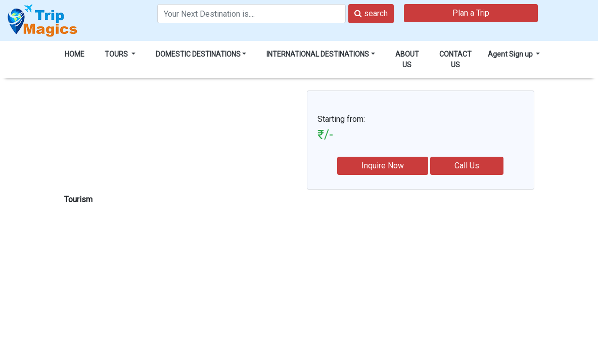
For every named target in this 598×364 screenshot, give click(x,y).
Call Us (467, 166)
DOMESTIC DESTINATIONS (198, 54)
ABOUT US (407, 59)
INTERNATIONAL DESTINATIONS (318, 54)
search (371, 13)
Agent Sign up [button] (511, 54)
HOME (75, 54)
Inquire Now (383, 166)
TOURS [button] (117, 54)
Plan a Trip (471, 13)
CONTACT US (455, 59)
